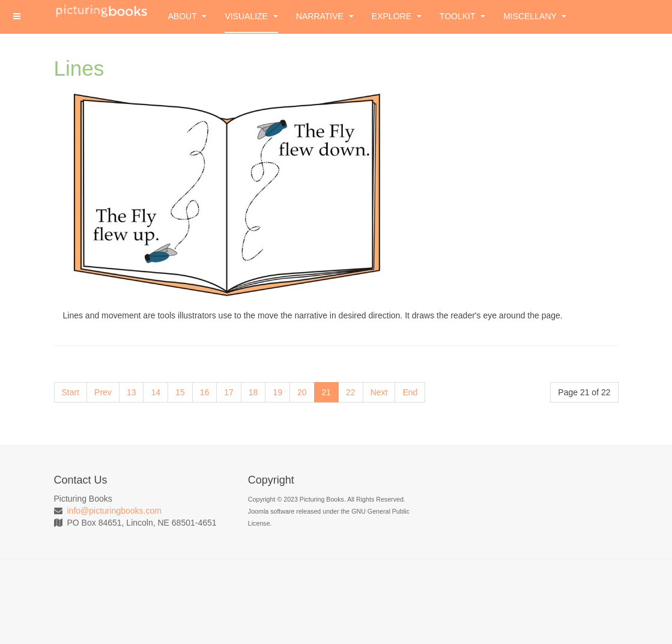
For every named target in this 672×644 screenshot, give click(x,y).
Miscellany (535, 16)
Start (71, 392)
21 (327, 392)
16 (205, 392)
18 (253, 392)
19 (277, 392)
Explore (397, 16)
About (188, 16)
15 (180, 392)
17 (229, 392)
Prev (103, 392)
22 (351, 392)
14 (156, 392)
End (410, 392)
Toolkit (462, 16)
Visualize (251, 16)
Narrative (325, 16)
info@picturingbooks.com (114, 511)
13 (132, 392)
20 (302, 392)
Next (379, 392)
